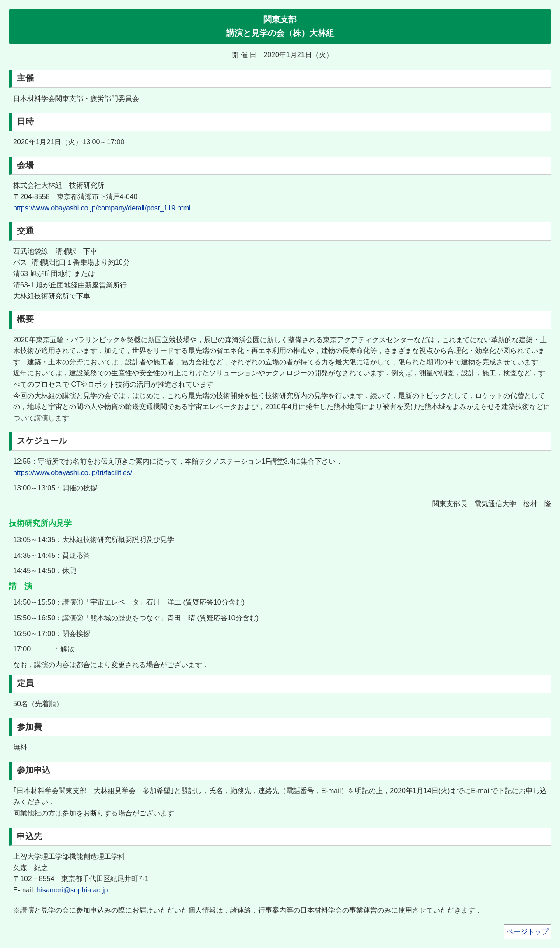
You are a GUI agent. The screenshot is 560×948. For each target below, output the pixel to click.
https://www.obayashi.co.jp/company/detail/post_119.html (102, 208)
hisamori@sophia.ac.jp (72, 890)
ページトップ (528, 932)
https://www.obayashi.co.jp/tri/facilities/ (73, 473)
